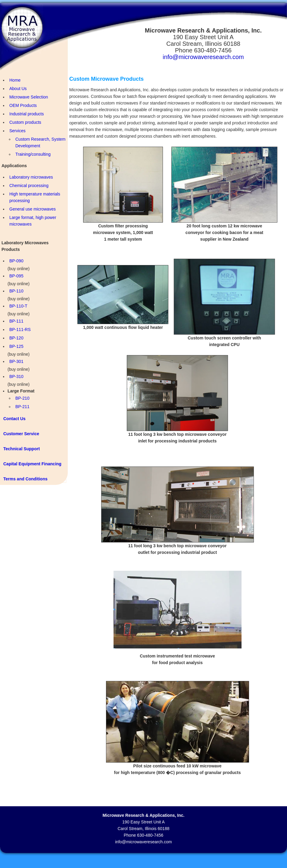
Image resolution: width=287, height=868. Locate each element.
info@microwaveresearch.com (203, 57)
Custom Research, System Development (41, 142)
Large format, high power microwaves (33, 221)
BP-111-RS (20, 329)
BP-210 (22, 398)
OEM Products (23, 105)
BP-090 (16, 261)
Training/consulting (33, 154)
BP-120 (16, 338)
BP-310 (16, 376)
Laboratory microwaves (31, 177)
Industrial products (27, 114)
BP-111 (16, 321)
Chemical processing (29, 186)
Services (17, 131)
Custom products (25, 122)
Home (15, 80)
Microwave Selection (29, 97)
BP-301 (16, 361)
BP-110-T (18, 306)
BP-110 (16, 291)
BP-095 (16, 276)
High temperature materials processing (35, 197)
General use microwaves (33, 209)
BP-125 (16, 346)
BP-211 (22, 407)
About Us (18, 89)
